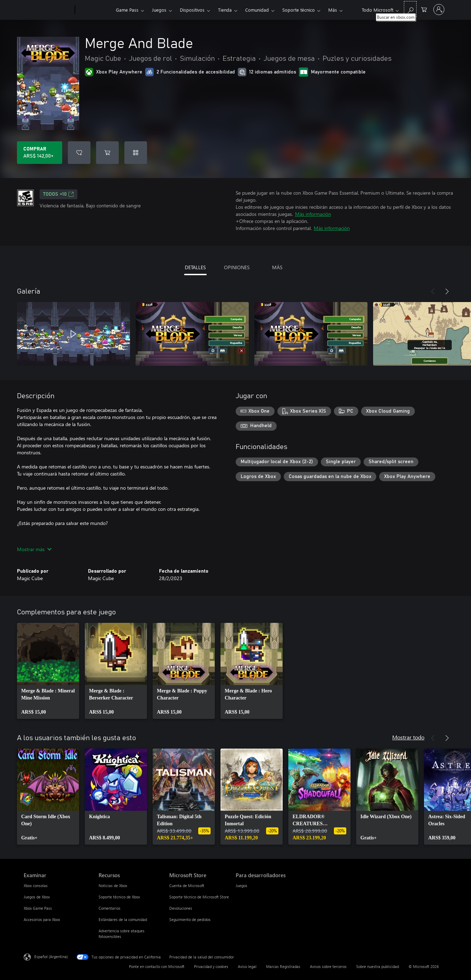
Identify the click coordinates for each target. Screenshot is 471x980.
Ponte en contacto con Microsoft (157, 966)
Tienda (225, 10)
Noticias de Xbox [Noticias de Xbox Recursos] (113, 885)
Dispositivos (192, 10)
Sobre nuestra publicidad (378, 966)
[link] (48, 671)
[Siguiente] (447, 291)
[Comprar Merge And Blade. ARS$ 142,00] (40, 153)
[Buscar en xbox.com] (410, 9)
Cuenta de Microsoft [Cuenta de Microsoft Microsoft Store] (187, 885)
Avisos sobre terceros (328, 966)
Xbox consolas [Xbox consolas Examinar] (36, 885)
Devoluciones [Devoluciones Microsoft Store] (181, 908)
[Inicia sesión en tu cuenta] (439, 10)
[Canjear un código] (136, 153)
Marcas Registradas (283, 966)
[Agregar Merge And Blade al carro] (107, 153)
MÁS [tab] (277, 267)
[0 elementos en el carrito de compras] (424, 9)
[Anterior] (433, 291)
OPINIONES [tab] (237, 267)
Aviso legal (247, 966)
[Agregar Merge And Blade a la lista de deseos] (79, 153)
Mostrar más (34, 549)
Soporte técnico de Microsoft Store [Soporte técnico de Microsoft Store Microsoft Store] (199, 897)
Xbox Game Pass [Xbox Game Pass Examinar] (38, 908)
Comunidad (257, 10)
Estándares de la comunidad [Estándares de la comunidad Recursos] (123, 919)
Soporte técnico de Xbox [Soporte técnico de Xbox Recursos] (119, 897)
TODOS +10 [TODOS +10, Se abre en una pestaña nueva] (58, 194)
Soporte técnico (299, 10)
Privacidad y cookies (211, 966)
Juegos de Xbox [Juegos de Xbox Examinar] (37, 897)
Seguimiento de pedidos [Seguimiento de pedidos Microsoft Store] (190, 919)
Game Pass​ (127, 10)
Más (333, 10)
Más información (313, 214)
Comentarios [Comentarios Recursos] (110, 908)
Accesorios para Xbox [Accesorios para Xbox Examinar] (42, 919)
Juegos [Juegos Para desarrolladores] (242, 885)
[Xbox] (95, 10)
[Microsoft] (48, 10)
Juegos (159, 10)
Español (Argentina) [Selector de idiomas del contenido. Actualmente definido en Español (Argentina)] (51, 957)
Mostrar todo (408, 737)
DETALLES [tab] (195, 267)
